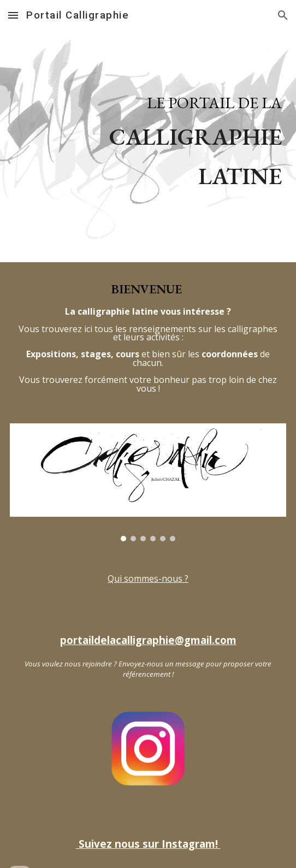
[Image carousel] (148, 482)
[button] (13, 15)
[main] (148, 131)
